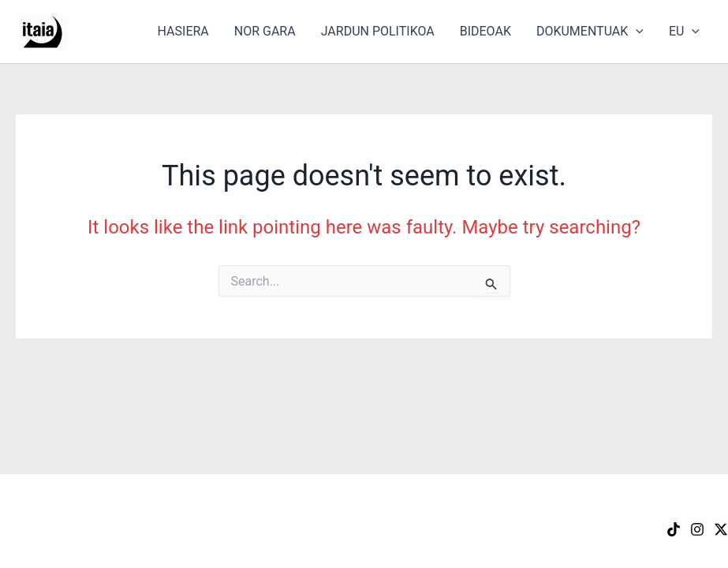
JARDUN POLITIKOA (378, 31)
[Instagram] (697, 529)
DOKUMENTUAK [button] (590, 32)
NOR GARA (265, 31)
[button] (636, 32)
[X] (721, 529)
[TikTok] (674, 529)
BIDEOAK (485, 31)
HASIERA (183, 31)
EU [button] (684, 32)
